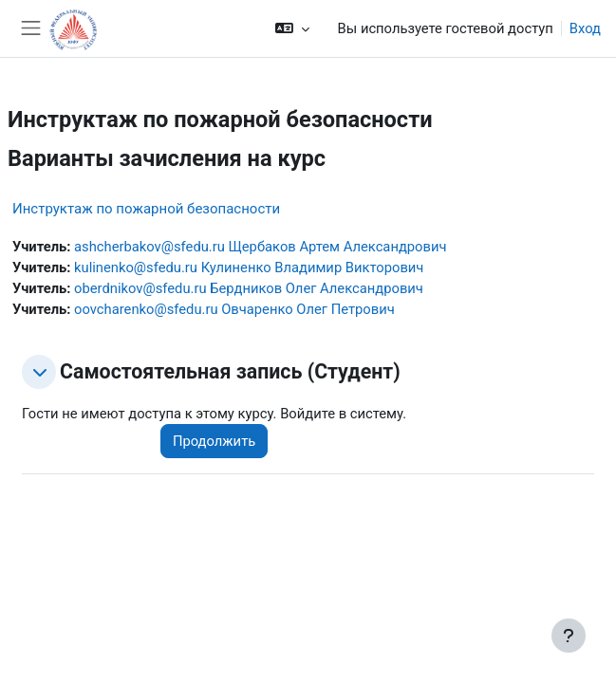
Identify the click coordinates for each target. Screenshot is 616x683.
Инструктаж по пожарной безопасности (146, 209)
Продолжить (214, 441)
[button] (292, 28)
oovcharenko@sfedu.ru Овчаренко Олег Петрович (234, 309)
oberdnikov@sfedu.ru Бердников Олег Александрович (249, 288)
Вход (585, 28)
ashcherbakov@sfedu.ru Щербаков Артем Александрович (260, 247)
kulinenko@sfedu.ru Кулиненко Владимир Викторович (249, 268)
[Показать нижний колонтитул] (569, 636)
